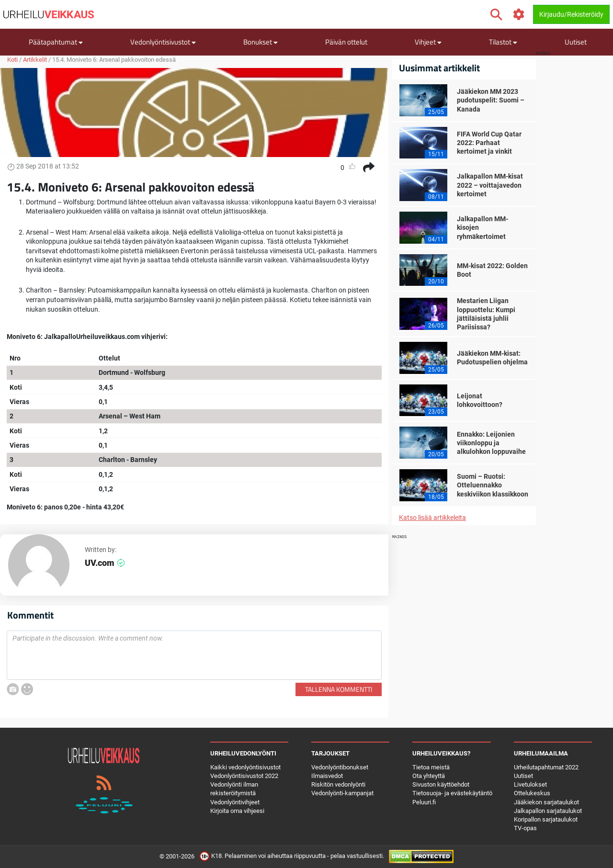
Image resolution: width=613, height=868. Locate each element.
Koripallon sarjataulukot (546, 819)
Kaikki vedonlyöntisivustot (245, 767)
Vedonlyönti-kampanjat (342, 793)
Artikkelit (35, 60)
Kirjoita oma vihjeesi (237, 811)
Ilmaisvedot (327, 776)
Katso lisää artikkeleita (432, 518)
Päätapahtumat (56, 42)
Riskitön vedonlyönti (338, 784)
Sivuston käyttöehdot (441, 784)
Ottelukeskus (532, 793)
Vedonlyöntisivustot (163, 42)
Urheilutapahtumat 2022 (546, 767)
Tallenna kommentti (339, 689)
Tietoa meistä (431, 767)
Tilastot (503, 42)
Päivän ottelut (346, 42)
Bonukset (261, 42)
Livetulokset (530, 784)
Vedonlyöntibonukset (340, 767)
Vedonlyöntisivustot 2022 (244, 776)
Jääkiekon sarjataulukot (546, 802)
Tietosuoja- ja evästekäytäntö (452, 793)
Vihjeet (428, 42)
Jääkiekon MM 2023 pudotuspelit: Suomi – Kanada (491, 100)
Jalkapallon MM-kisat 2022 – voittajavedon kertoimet (490, 185)
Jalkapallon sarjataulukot (548, 811)
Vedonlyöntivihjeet (235, 802)
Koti (12, 60)
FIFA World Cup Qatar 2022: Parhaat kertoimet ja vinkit (489, 143)
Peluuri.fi (424, 802)
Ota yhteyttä (429, 776)
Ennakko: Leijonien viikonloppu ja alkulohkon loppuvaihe (491, 443)
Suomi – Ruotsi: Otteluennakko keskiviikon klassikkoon (493, 485)
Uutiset (576, 42)
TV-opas (525, 828)
